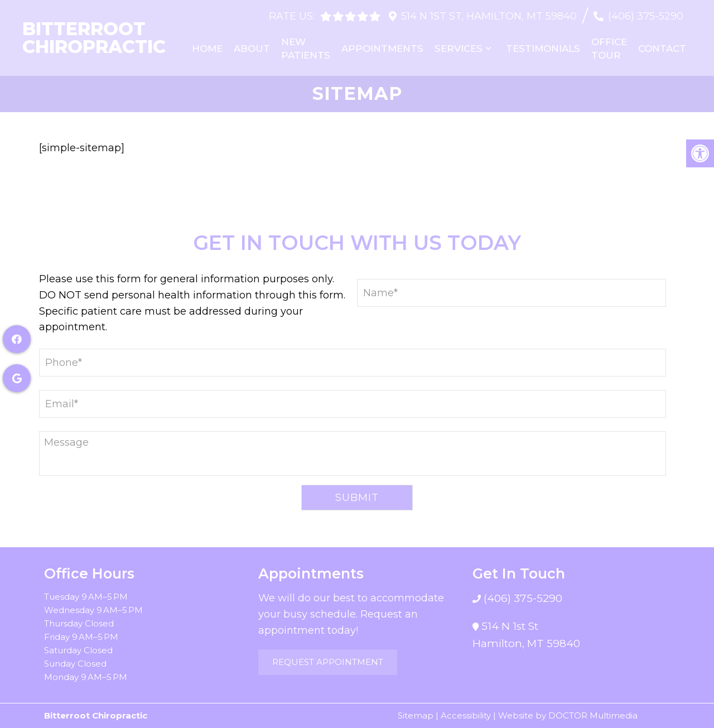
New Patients (306, 49)
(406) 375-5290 (646, 16)
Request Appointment (328, 662)
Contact (662, 49)
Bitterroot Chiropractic (94, 38)
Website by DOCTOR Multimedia (568, 715)
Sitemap (416, 715)
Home (207, 49)
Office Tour (609, 49)
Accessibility (466, 715)
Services (459, 49)
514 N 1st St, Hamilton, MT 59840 (489, 16)
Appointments (382, 49)
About (252, 49)
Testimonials (543, 49)
